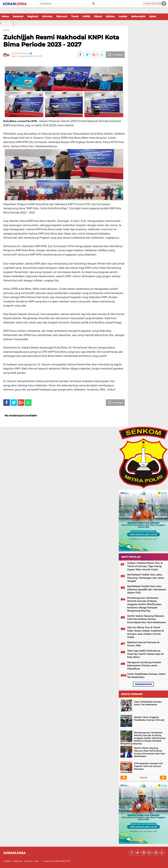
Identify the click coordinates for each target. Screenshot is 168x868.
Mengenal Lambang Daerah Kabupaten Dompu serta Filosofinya (144, 666)
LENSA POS (65, 861)
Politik (86, 16)
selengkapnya (143, 684)
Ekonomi (62, 16)
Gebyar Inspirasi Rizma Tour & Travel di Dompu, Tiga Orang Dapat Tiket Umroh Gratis (145, 566)
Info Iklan (28, 861)
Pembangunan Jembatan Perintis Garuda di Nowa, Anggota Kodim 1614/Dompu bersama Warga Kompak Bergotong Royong (144, 604)
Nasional (18, 16)
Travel (75, 16)
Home (5, 16)
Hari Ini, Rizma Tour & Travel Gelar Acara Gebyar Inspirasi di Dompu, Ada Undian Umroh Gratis (145, 632)
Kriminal (47, 16)
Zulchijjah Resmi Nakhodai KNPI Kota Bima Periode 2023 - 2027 (61, 41)
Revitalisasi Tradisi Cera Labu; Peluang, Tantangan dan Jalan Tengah (146, 578)
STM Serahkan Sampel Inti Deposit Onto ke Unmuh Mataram (148, 766)
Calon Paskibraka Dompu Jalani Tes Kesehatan (146, 676)
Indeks (123, 16)
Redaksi (8, 861)
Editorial (7, 24)
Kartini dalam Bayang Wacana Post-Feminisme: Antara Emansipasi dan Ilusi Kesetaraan (147, 619)
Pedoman (18, 861)
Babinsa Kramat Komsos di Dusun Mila (143, 644)
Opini (153, 16)
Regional (33, 16)
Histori (98, 16)
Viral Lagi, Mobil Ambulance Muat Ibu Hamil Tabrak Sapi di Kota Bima (145, 654)
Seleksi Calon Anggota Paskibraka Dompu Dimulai (149, 719)
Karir (37, 861)
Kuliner (110, 16)
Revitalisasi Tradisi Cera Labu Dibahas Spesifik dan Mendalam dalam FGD (147, 589)
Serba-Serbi (138, 16)
